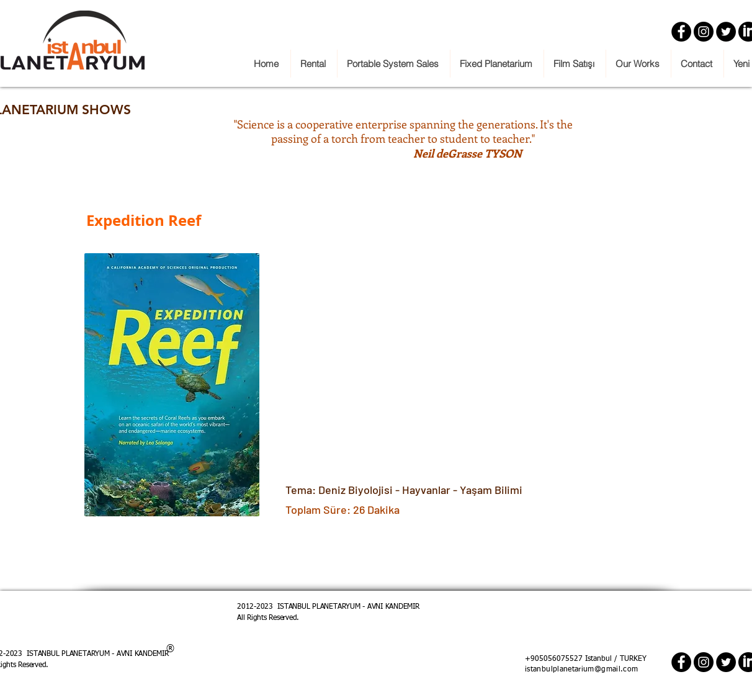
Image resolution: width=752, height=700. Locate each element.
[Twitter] (726, 32)
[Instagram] (704, 32)
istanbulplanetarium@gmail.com (581, 670)
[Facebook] (681, 32)
